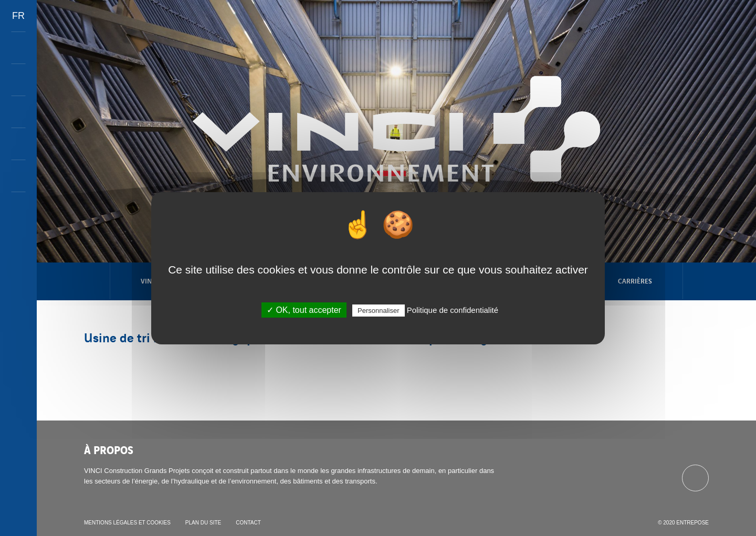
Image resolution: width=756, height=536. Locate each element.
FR (18, 16)
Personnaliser (379, 311)
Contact (248, 523)
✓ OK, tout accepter (304, 310)
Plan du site (203, 523)
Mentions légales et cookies (127, 523)
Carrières (635, 281)
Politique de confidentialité (453, 310)
